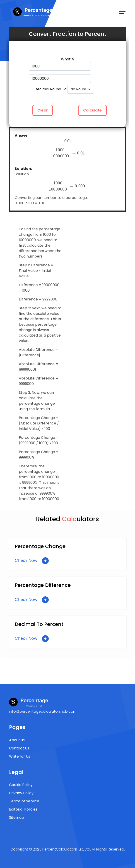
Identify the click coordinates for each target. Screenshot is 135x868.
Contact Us (19, 748)
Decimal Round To (51, 89)
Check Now (32, 561)
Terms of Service (24, 801)
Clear (43, 110)
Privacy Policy (21, 793)
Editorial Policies (23, 809)
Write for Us (20, 756)
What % (68, 59)
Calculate (92, 110)
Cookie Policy (21, 785)
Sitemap (17, 817)
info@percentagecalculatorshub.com (43, 711)
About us (17, 740)
